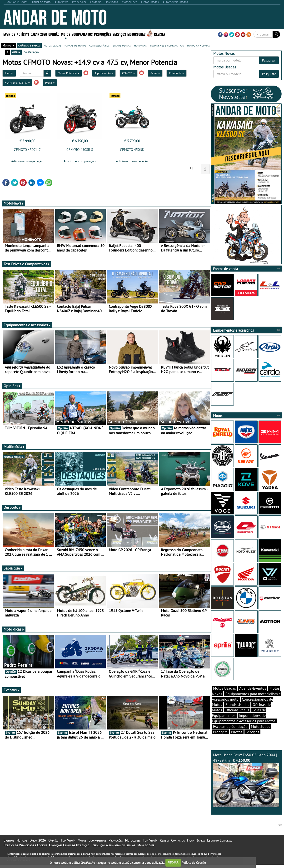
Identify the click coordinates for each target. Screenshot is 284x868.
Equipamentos (82, 34)
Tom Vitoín (68, 840)
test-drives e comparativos (167, 45)
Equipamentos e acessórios (27, 325)
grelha (16, 52)
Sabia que (13, 568)
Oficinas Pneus (237, 710)
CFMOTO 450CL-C (27, 150)
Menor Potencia (69, 73)
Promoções (103, 34)
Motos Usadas (224, 688)
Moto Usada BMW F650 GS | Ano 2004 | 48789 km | (246, 780)
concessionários (99, 45)
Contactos (178, 840)
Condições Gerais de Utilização (69, 845)
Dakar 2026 (39, 34)
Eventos (9, 34)
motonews (140, 45)
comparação (31, 52)
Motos (66, 34)
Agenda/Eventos (253, 688)
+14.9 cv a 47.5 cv (17, 83)
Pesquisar (269, 60)
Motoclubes (136, 34)
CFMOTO (129, 73)
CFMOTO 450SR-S (80, 150)
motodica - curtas (198, 45)
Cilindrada (177, 73)
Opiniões (12, 386)
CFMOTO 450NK (132, 150)
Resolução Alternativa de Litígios (113, 845)
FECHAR (173, 862)
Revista (159, 34)
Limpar (9, 73)
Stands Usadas (237, 704)
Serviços (119, 34)
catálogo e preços (29, 45)
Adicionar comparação (27, 161)
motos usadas (52, 45)
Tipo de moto (104, 73)
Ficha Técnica (196, 840)
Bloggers (220, 732)
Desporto (12, 507)
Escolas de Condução (230, 726)
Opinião (54, 34)
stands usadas (122, 45)
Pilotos (237, 732)
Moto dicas (14, 629)
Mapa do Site (146, 845)
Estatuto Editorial (219, 840)
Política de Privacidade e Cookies (25, 845)
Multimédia (14, 447)
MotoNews (14, 203)
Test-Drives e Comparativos (27, 264)
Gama (155, 73)
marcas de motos (75, 45)
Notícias (23, 34)
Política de (194, 862)
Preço (50, 83)
